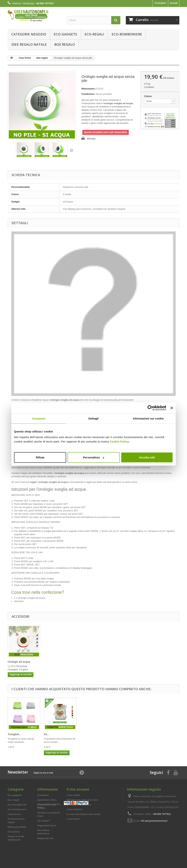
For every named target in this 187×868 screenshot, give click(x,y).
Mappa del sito (45, 838)
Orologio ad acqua (19, 662)
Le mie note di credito (79, 805)
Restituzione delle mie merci (83, 800)
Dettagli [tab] (93, 418)
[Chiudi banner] (172, 408)
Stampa (91, 139)
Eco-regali (94, 34)
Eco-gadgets (65, 34)
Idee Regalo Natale (29, 44)
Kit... (83, 734)
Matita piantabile (17, 827)
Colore (148, 96)
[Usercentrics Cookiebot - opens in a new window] (150, 408)
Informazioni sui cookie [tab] (148, 418)
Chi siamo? (44, 821)
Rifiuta (40, 457)
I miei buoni (73, 819)
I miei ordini (73, 795)
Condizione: (88, 94)
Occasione (14, 832)
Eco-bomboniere (127, 34)
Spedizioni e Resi (47, 800)
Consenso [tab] (39, 418)
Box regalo (65, 44)
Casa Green (14, 814)
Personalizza (94, 457)
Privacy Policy (45, 845)
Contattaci (161, 3)
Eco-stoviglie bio (17, 805)
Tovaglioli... (51, 734)
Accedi (174, 3)
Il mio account (78, 789)
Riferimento (88, 89)
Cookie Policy (119, 441)
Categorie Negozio (29, 34)
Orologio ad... (16, 734)
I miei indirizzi (74, 809)
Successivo (71, 150)
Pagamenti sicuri (47, 826)
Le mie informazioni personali (83, 814)
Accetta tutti (147, 457)
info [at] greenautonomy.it (154, 821)
